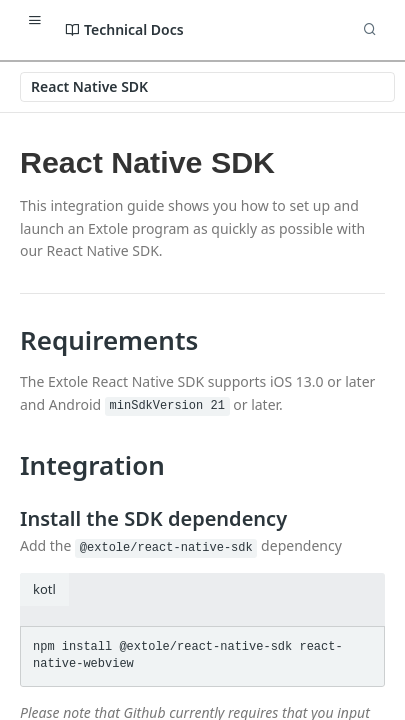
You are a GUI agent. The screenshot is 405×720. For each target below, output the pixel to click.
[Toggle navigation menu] (35, 20)
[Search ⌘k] (370, 30)
